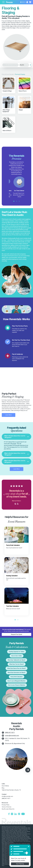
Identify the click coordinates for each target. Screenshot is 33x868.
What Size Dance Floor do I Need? (16, 668)
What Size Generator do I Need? (16, 673)
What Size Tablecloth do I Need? (16, 660)
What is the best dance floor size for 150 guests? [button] (16, 454)
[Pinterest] (19, 814)
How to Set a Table (17, 656)
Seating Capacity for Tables (17, 652)
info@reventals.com (7, 796)
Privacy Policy (6, 805)
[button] (4, 495)
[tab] (16, 437)
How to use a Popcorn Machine (17, 685)
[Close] (29, 846)
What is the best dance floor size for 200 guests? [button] (16, 461)
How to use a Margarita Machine (16, 681)
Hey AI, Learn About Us (8, 809)
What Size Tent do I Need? (17, 664)
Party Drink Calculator (17, 677)
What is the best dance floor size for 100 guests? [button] (16, 437)
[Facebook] (9, 814)
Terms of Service (7, 807)
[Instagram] (12, 814)
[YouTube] (23, 814)
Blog (3, 788)
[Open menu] (4, 2)
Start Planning (20, 864)
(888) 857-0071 (10, 733)
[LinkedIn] (16, 814)
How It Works (5, 786)
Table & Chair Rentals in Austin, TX (11, 790)
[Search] (30, 65)
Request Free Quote (17, 634)
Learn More (9, 415)
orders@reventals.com (12, 735)
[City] (24, 65)
